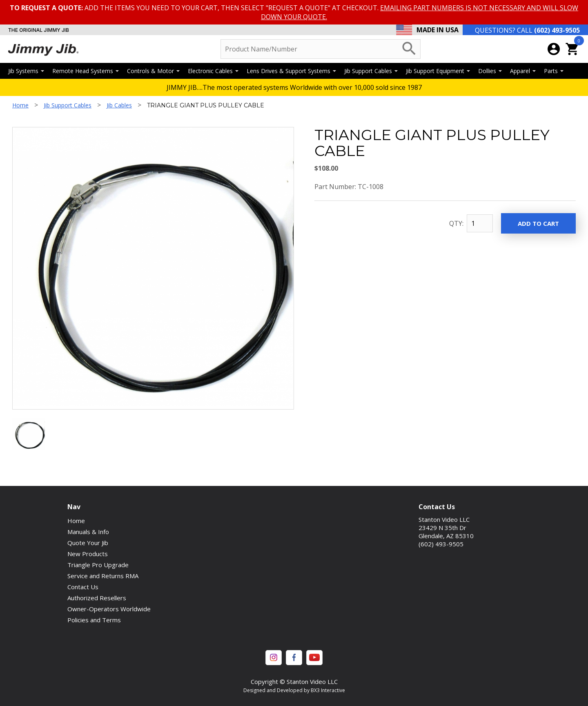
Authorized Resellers (97, 598)
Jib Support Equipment (438, 71)
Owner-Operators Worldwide (109, 609)
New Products (88, 554)
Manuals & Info (88, 532)
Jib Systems (26, 71)
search (409, 49)
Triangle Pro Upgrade (98, 565)
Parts (554, 71)
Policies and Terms (94, 620)
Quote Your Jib (88, 543)
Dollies (490, 71)
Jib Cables (119, 105)
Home (20, 105)
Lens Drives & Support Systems (291, 71)
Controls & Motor (153, 71)
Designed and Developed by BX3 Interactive (294, 690)
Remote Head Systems (86, 71)
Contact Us (83, 587)
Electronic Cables (213, 71)
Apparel (523, 71)
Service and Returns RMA (103, 576)
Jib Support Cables (371, 71)
